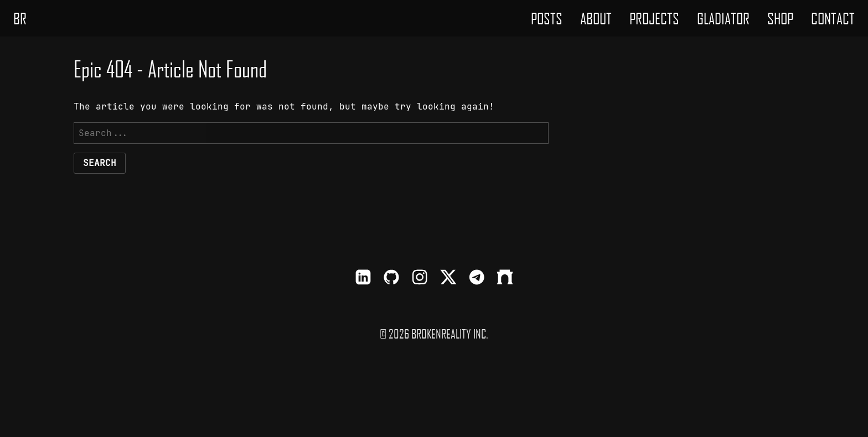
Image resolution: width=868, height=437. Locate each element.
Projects (654, 18)
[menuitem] (547, 18)
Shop (780, 18)
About (596, 18)
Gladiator (723, 18)
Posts (547, 18)
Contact (833, 18)
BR (20, 18)
